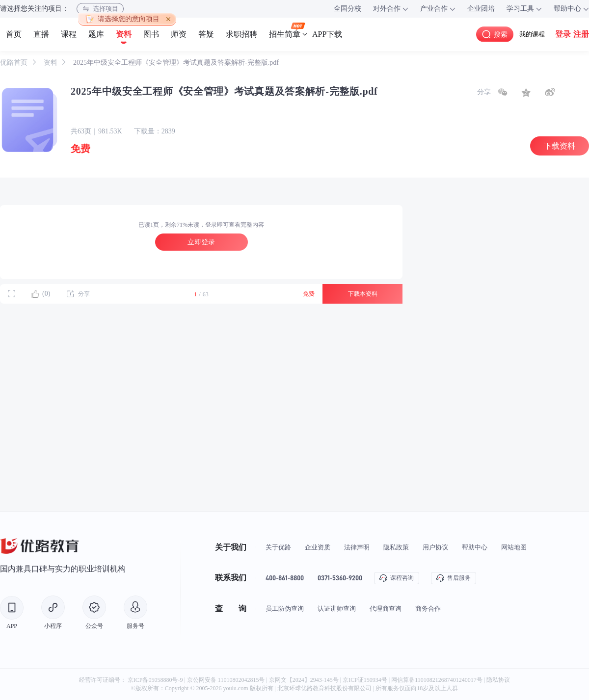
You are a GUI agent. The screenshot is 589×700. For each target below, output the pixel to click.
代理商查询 (386, 609)
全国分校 (348, 9)
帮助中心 (475, 547)
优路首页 (15, 63)
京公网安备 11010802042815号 (227, 680)
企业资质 (318, 547)
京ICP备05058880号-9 (155, 680)
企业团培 (481, 9)
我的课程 (532, 34)
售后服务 (454, 578)
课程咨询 (397, 578)
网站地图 (514, 547)
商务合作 (428, 609)
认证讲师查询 (337, 609)
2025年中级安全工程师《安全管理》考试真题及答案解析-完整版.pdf (176, 63)
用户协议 (435, 547)
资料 (52, 63)
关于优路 (278, 547)
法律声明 (357, 547)
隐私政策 (396, 547)
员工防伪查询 (285, 609)
